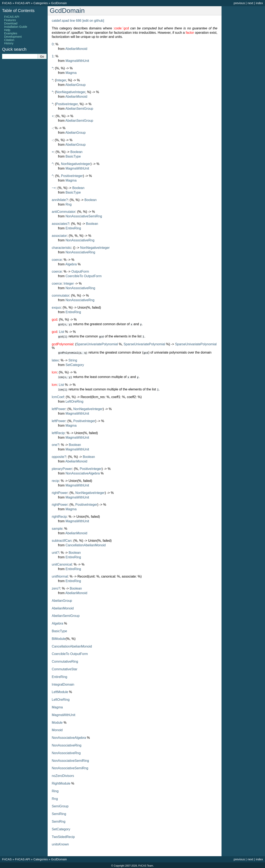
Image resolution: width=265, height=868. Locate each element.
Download (11, 23)
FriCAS (7, 3)
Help (7, 30)
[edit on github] (93, 21)
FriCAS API (22, 3)
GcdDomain (59, 3)
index (259, 3)
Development (13, 37)
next (250, 3)
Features (10, 20)
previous (239, 3)
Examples (11, 33)
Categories (41, 3)
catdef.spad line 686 (67, 21)
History (9, 43)
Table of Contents (18, 11)
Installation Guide (16, 27)
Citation (9, 40)
